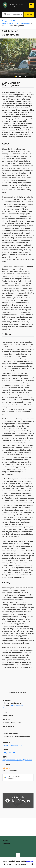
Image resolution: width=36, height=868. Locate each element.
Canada (6, 708)
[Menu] (31, 5)
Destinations (8, 844)
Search (29, 14)
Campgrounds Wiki (9, 21)
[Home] (15, 5)
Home (5, 841)
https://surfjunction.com (12, 745)
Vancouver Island (23, 23)
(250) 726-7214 (9, 753)
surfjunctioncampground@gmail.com (17, 760)
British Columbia (8, 23)
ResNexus (30, 861)
